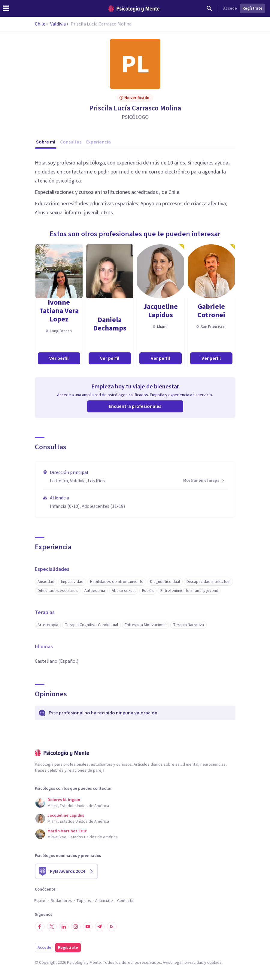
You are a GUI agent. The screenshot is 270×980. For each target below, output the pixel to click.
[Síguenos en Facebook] (40, 927)
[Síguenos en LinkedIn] (64, 927)
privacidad (194, 963)
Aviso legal (173, 963)
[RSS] (112, 927)
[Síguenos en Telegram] (100, 927)
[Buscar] (209, 8)
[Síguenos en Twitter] (52, 927)
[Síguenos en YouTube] (88, 927)
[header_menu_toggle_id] (6, 8)
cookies (214, 963)
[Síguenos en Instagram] (76, 927)
